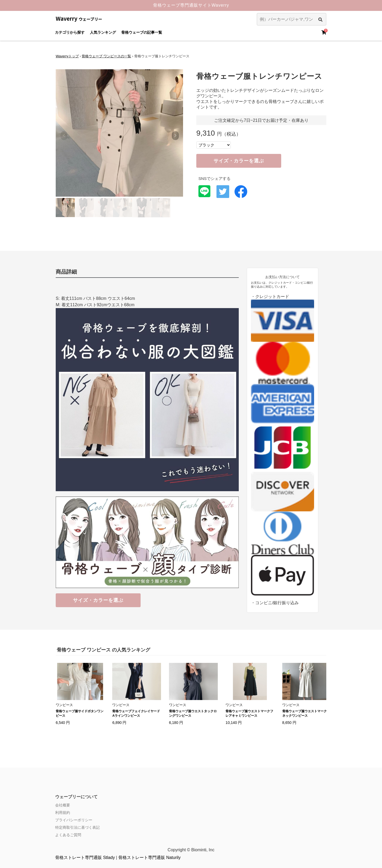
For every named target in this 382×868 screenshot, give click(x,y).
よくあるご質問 (68, 835)
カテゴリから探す (70, 32)
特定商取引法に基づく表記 (77, 827)
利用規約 (63, 813)
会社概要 (63, 805)
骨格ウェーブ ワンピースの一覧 (106, 56)
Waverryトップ (67, 56)
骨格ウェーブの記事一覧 (142, 32)
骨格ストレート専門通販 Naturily (149, 858)
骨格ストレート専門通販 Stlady (85, 858)
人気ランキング (103, 32)
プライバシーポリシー (74, 820)
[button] (175, 136)
